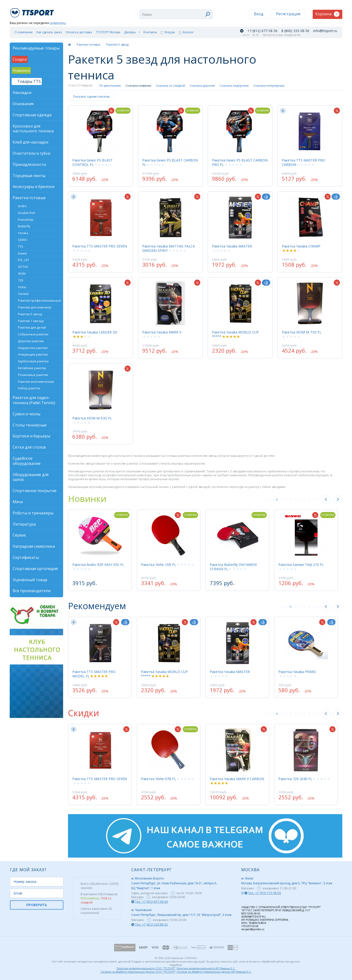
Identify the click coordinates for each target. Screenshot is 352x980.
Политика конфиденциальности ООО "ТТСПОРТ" (146, 968)
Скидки (84, 713)
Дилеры (130, 32)
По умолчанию (110, 86)
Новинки (87, 499)
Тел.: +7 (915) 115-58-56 (264, 893)
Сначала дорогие (202, 86)
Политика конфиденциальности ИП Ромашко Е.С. (206, 968)
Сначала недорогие (234, 86)
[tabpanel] (100, 550)
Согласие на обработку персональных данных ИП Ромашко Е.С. (214, 972)
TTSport (33, 11)
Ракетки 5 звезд (117, 45)
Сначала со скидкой (170, 86)
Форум (170, 32)
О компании (24, 32)
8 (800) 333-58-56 (295, 31)
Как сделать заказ (49, 32)
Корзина (327, 14)
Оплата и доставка (79, 32)
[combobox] (176, 14)
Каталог (188, 32)
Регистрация (288, 14)
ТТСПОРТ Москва (108, 32)
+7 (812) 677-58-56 (262, 31)
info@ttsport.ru (325, 31)
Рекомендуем (97, 606)
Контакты (150, 32)
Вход (259, 14)
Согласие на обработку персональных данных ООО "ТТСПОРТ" (138, 972)
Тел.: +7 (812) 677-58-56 (151, 902)
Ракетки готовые (88, 45)
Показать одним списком (91, 97)
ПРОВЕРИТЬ (37, 905)
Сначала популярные (269, 86)
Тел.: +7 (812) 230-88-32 (151, 925)
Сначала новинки (138, 86)
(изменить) (58, 23)
